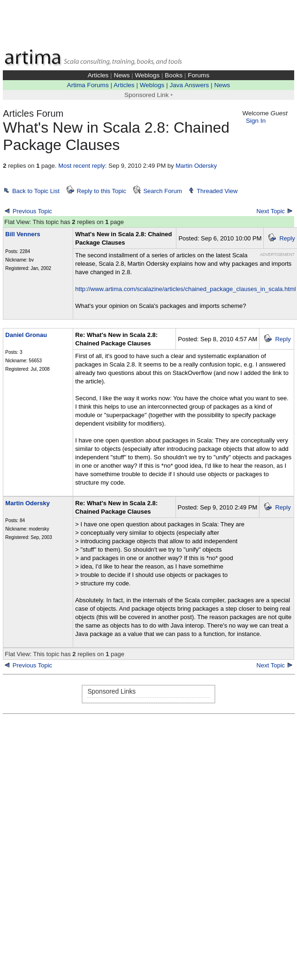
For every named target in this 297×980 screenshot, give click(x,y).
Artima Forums (88, 85)
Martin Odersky (196, 166)
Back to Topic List (36, 191)
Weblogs (148, 75)
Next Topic (271, 211)
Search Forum (162, 191)
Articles (98, 75)
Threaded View (217, 191)
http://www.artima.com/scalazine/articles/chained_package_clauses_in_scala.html (185, 289)
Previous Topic (32, 211)
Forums (198, 75)
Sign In (256, 121)
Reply (287, 238)
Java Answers (189, 85)
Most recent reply (82, 166)
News (122, 75)
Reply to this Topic (102, 191)
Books (174, 75)
